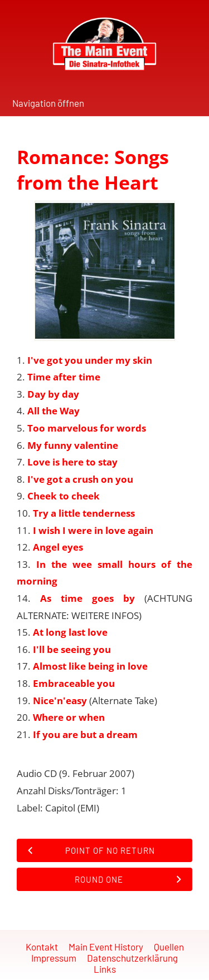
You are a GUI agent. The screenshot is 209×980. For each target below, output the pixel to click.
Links (105, 969)
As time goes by (88, 598)
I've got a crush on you (80, 479)
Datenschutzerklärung (132, 958)
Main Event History (106, 947)
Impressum (54, 958)
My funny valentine (73, 445)
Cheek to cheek (64, 496)
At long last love (70, 632)
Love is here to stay (72, 462)
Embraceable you (74, 683)
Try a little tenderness (84, 513)
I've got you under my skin (90, 360)
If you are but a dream (85, 734)
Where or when (69, 717)
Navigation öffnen (48, 103)
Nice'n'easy (60, 701)
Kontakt (42, 947)
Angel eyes (58, 547)
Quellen (169, 947)
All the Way (54, 411)
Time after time (64, 377)
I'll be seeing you (72, 649)
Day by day (53, 394)
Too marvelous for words (87, 428)
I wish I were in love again (93, 530)
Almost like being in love (90, 666)
